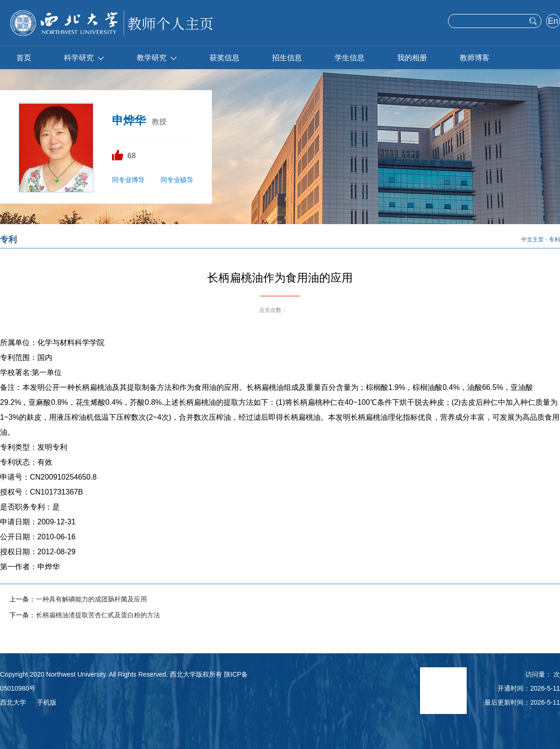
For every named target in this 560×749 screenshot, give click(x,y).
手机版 (47, 702)
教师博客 (475, 58)
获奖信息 (224, 58)
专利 (554, 240)
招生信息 (287, 58)
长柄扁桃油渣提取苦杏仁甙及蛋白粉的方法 (98, 615)
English (553, 22)
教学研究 (157, 58)
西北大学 (13, 702)
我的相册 (412, 58)
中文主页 (532, 240)
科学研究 (84, 58)
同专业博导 (128, 180)
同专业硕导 (177, 180)
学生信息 (350, 58)
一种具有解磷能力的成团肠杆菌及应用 (91, 599)
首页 (24, 58)
